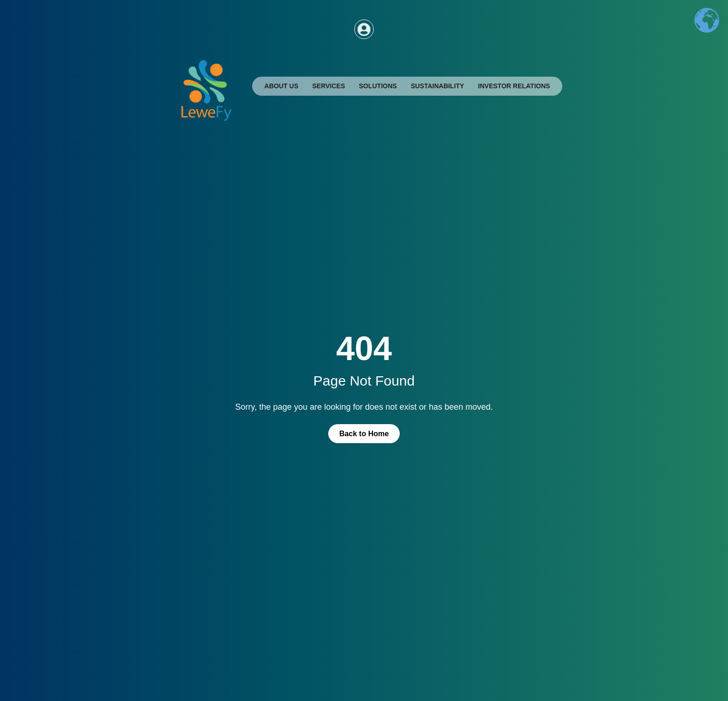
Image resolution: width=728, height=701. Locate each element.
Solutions (378, 86)
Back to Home (364, 434)
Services (328, 86)
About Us (281, 86)
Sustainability (438, 86)
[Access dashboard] (364, 29)
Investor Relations (514, 86)
